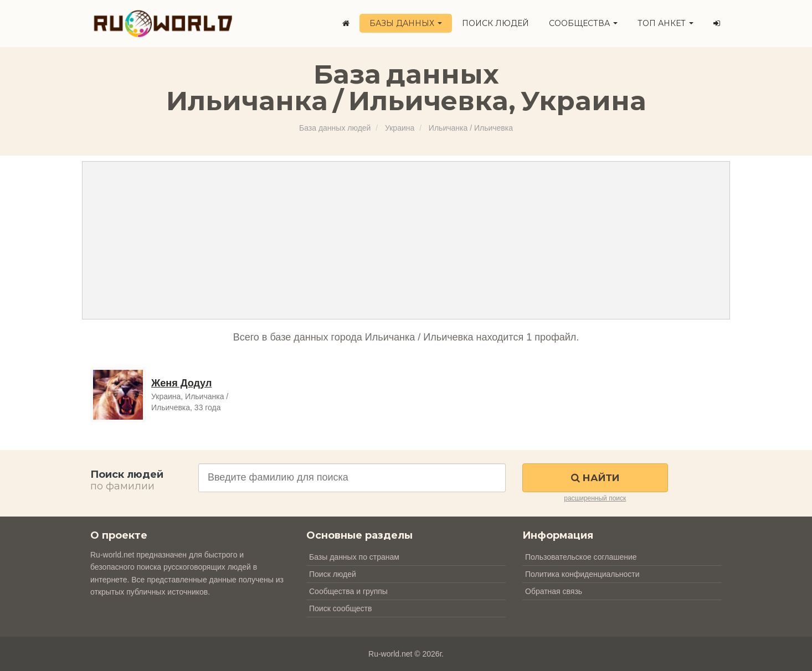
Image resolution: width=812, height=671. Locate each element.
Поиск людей (495, 23)
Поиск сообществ (340, 608)
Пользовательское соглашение (581, 557)
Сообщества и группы (348, 591)
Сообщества (583, 23)
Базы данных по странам (354, 557)
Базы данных (406, 23)
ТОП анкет (665, 23)
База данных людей (335, 128)
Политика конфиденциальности (582, 574)
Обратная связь (554, 591)
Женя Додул (181, 383)
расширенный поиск (595, 498)
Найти (595, 478)
